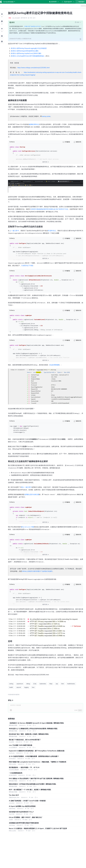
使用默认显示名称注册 (32, 494)
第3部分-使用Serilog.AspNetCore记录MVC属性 (26, 53)
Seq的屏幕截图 (54, 365)
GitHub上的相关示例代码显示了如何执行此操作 (37, 571)
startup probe (46, 116)
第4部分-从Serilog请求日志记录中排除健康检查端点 (28, 56)
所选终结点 (52, 231)
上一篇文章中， (15, 231)
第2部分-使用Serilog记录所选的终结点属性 (25, 51)
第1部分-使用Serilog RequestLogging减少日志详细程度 (29, 48)
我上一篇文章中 (26, 487)
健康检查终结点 (34, 124)
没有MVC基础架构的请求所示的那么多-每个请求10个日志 (49, 209)
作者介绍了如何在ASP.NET (33, 26)
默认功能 (28, 527)
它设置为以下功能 (27, 266)
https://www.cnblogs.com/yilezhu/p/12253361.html (34, 68)
